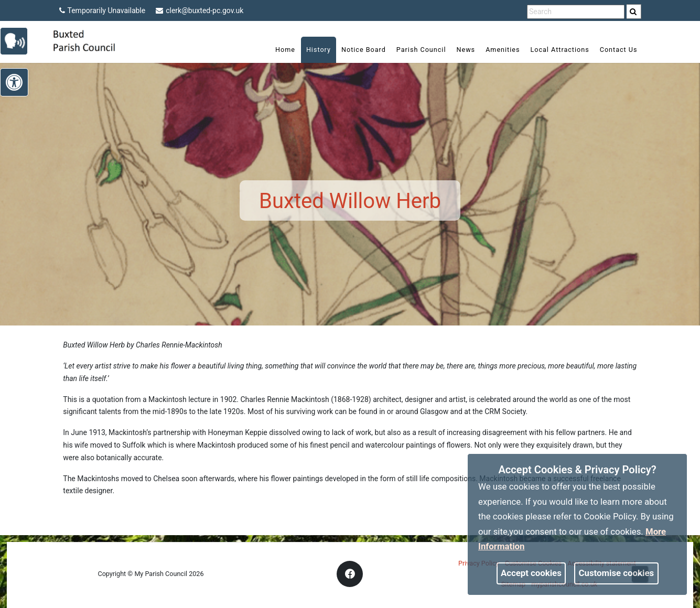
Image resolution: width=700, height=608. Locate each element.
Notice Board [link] (364, 50)
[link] (633, 12)
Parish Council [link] (421, 50)
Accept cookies (531, 573)
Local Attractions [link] (559, 50)
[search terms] (576, 12)
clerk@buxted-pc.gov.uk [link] (200, 10)
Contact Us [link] (619, 50)
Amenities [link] (503, 50)
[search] (634, 12)
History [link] (319, 50)
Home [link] (285, 50)
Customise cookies (617, 573)
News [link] (466, 50)
